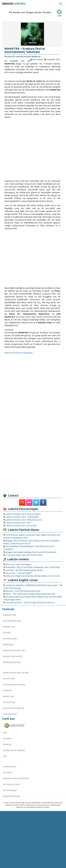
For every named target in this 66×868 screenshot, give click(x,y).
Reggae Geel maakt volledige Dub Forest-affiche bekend (31, 552)
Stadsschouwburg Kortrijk (16, 778)
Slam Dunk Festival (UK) (14, 708)
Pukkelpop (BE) (10, 615)
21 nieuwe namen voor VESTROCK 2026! (24, 555)
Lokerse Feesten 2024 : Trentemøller (22, 517)
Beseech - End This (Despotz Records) (23, 591)
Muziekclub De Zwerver (14, 750)
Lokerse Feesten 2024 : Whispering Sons (24, 520)
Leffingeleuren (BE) (12, 662)
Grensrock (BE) (10, 714)
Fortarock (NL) (10, 639)
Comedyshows (10, 767)
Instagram (28, 353)
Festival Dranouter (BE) (14, 685)
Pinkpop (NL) (8, 645)
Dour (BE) (7, 691)
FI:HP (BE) (7, 633)
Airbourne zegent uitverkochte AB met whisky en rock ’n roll (33, 576)
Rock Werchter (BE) (12, 621)
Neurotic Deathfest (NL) (14, 651)
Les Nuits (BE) (9, 679)
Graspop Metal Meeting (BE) (16, 673)
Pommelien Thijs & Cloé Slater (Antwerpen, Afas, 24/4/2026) (33, 567)
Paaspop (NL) (9, 696)
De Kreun (7, 744)
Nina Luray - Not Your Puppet (18, 564)
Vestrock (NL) (9, 702)
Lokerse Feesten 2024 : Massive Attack (23, 514)
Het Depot (8, 773)
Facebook (18, 353)
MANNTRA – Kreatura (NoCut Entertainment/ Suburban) (25, 50)
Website (8, 353)
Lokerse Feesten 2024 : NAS (18, 523)
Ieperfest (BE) (9, 627)
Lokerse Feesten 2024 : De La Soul (21, 526)
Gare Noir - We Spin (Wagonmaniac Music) (24, 570)
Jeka (5, 733)
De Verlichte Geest (12, 784)
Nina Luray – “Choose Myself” (19, 573)
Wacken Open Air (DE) (13, 656)
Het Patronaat (10, 790)
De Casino (7, 739)
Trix (5, 756)
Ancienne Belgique (11, 796)
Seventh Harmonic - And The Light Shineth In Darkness (30, 603)
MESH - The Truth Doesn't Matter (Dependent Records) (30, 594)
